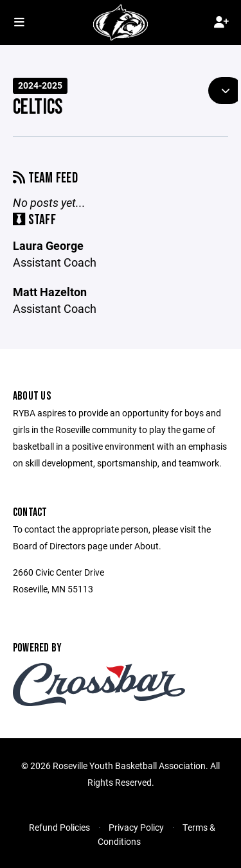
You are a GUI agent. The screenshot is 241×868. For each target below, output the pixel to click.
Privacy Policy (136, 827)
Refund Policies (59, 827)
